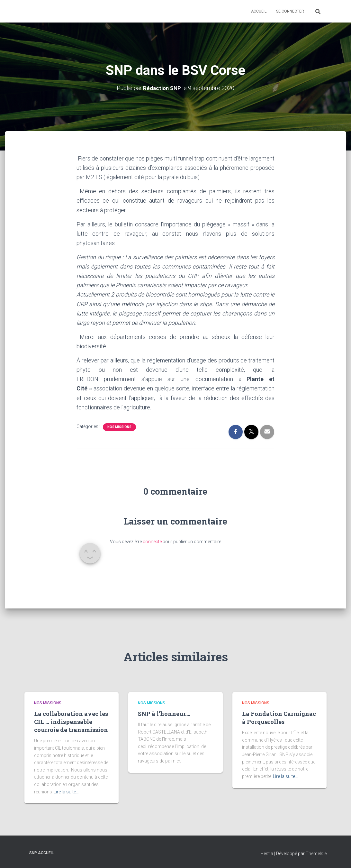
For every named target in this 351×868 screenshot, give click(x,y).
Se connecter (290, 11)
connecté (152, 542)
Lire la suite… (66, 792)
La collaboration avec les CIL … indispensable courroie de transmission (71, 722)
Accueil (259, 11)
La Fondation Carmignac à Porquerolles (279, 718)
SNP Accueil (41, 853)
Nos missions (119, 427)
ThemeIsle (316, 854)
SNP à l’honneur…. (164, 714)
